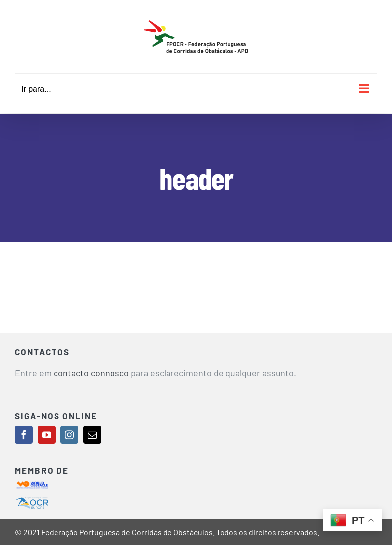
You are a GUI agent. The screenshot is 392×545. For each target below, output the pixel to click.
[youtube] (47, 435)
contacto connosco (91, 373)
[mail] (92, 435)
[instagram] (69, 435)
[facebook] (24, 435)
